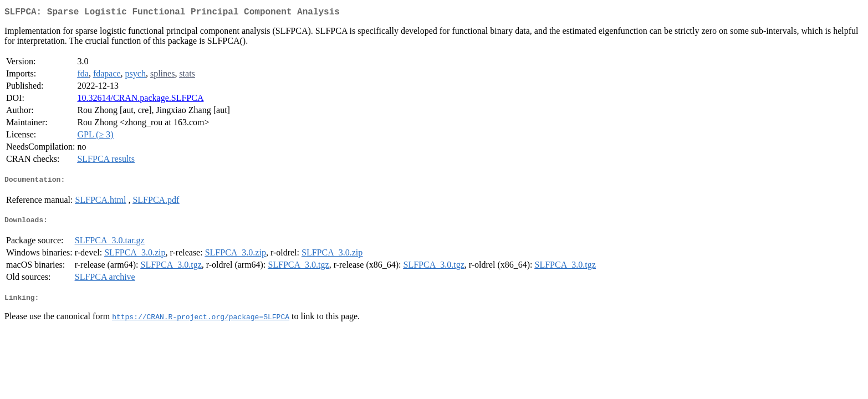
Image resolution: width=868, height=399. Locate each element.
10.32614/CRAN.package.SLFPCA (140, 100)
